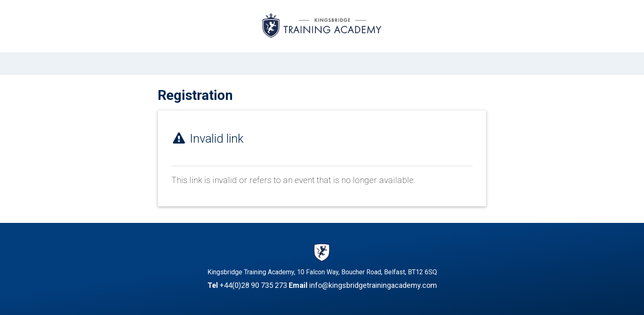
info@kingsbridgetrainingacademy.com (373, 285)
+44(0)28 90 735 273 (253, 285)
